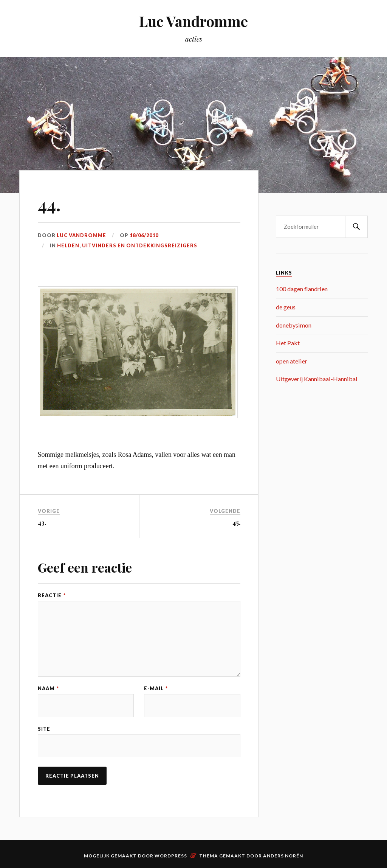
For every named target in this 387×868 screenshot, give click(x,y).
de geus (286, 307)
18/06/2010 (144, 235)
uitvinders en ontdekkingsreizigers (140, 245)
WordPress (171, 856)
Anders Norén (283, 856)
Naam (48, 689)
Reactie (52, 595)
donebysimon (294, 325)
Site (44, 729)
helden (68, 245)
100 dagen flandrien (302, 289)
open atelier (292, 361)
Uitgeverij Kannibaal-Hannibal (317, 379)
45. (236, 522)
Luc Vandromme (193, 21)
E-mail (156, 689)
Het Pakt (288, 343)
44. (49, 204)
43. (42, 522)
